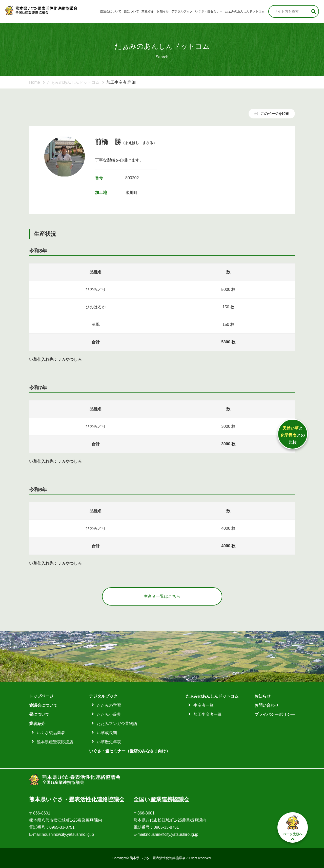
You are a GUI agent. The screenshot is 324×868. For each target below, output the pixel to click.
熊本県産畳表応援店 (55, 742)
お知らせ (163, 11)
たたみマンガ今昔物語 (117, 724)
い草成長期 (107, 733)
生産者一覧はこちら (162, 596)
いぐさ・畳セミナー (209, 11)
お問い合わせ (267, 705)
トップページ (41, 696)
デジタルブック (182, 11)
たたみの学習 (109, 705)
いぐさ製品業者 (51, 733)
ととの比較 (293, 435)
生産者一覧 (204, 705)
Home (35, 82)
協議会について (111, 11)
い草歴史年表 (109, 742)
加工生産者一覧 (208, 714)
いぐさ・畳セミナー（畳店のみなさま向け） (130, 751)
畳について (131, 11)
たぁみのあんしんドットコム (245, 11)
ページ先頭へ (293, 828)
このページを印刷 (272, 114)
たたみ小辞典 (109, 714)
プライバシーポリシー (275, 714)
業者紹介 (148, 11)
